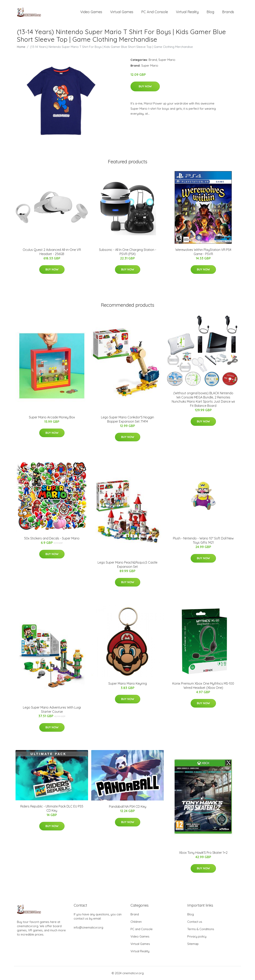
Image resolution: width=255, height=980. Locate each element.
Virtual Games (122, 12)
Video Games (91, 12)
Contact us (195, 922)
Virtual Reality (187, 12)
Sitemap (193, 944)
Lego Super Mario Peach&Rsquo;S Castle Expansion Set (127, 564)
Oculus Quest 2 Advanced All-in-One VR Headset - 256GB (52, 252)
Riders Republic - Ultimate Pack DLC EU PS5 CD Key (52, 808)
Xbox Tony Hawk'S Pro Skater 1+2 (203, 853)
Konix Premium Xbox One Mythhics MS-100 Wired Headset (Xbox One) (203, 686)
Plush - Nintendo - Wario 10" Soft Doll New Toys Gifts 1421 (203, 540)
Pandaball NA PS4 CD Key (128, 806)
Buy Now (145, 86)
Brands (228, 12)
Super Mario (167, 60)
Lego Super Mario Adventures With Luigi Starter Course (52, 709)
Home (21, 47)
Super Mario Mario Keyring (128, 683)
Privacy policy (197, 936)
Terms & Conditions (201, 929)
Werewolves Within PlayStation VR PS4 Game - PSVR (203, 252)
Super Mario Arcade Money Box (52, 417)
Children (136, 922)
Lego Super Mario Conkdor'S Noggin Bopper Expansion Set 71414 (127, 419)
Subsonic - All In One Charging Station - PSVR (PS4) (128, 252)
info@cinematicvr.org (88, 927)
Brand (153, 60)
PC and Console (155, 12)
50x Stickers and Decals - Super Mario (52, 538)
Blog (210, 12)
